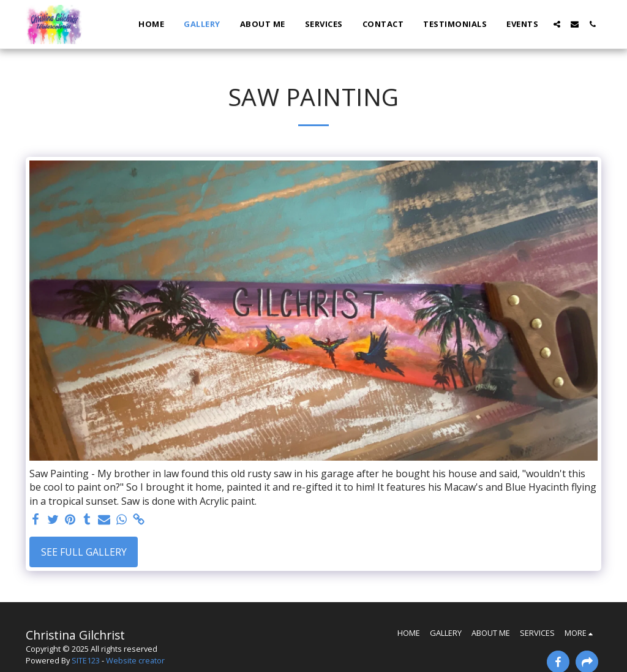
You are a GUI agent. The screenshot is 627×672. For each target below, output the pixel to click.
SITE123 (86, 660)
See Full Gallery (84, 552)
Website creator (135, 660)
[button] (557, 24)
